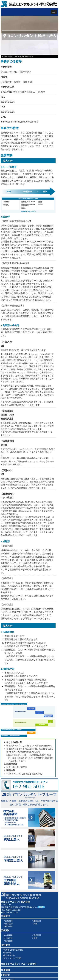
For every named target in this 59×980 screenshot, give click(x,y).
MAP (41, 907)
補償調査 (9, 926)
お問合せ (6, 975)
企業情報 (7, 953)
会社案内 (6, 945)
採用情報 (6, 970)
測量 (35, 924)
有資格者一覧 (9, 955)
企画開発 (9, 921)
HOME (4, 56)
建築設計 (37, 921)
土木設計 (9, 924)
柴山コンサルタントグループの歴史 (19, 964)
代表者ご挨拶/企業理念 (13, 950)
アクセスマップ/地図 (12, 958)
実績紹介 (6, 930)
